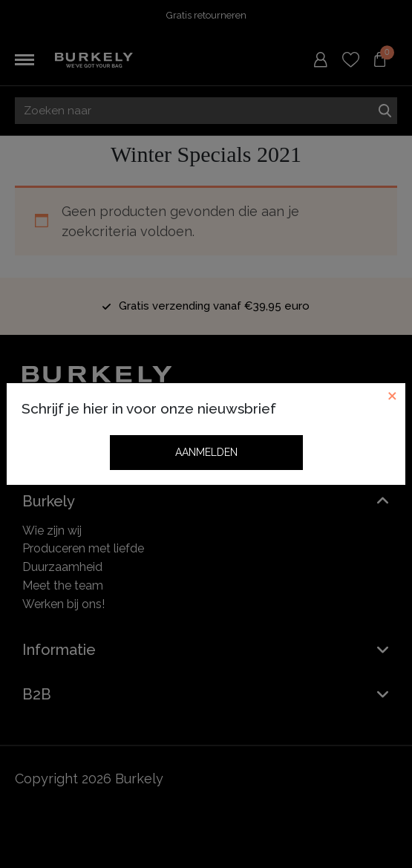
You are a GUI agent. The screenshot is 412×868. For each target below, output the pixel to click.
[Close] (392, 397)
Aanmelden (206, 452)
